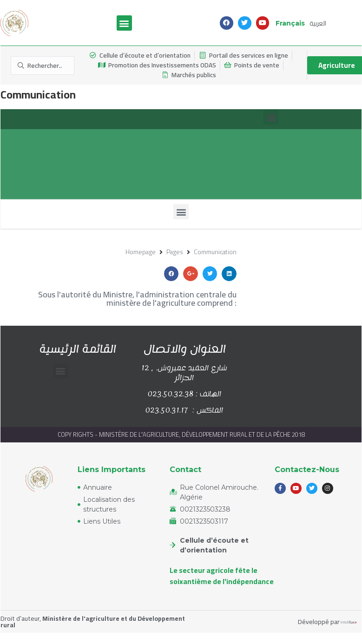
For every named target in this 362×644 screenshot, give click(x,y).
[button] (124, 23)
